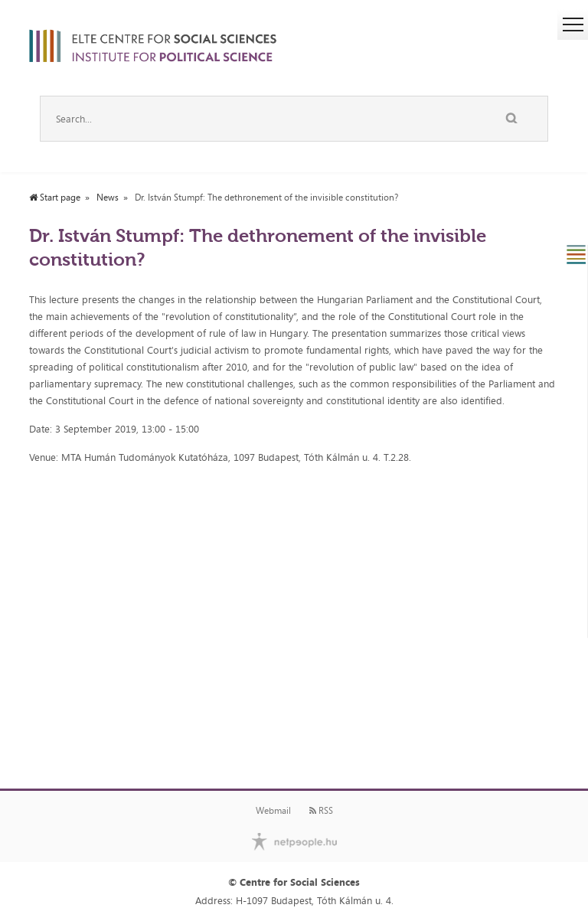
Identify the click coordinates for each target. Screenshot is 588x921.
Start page (55, 198)
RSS (321, 811)
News (108, 198)
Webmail (273, 811)
